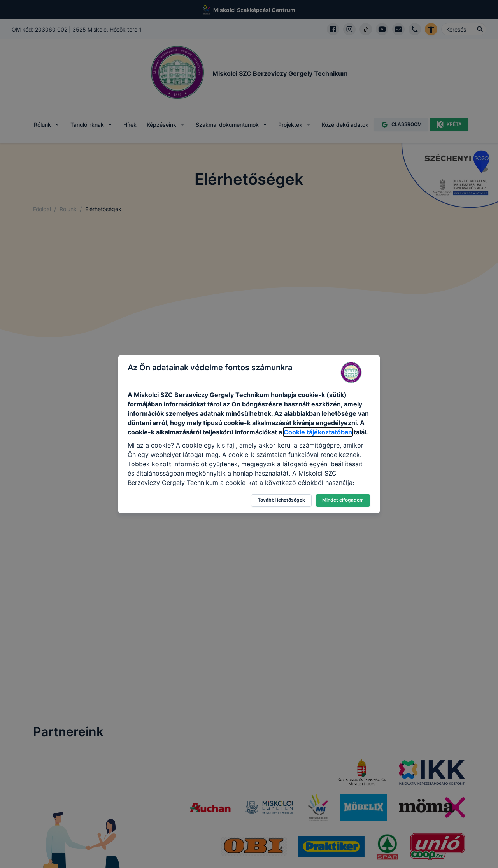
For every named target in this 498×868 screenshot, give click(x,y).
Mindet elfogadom (343, 500)
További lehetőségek (281, 500)
